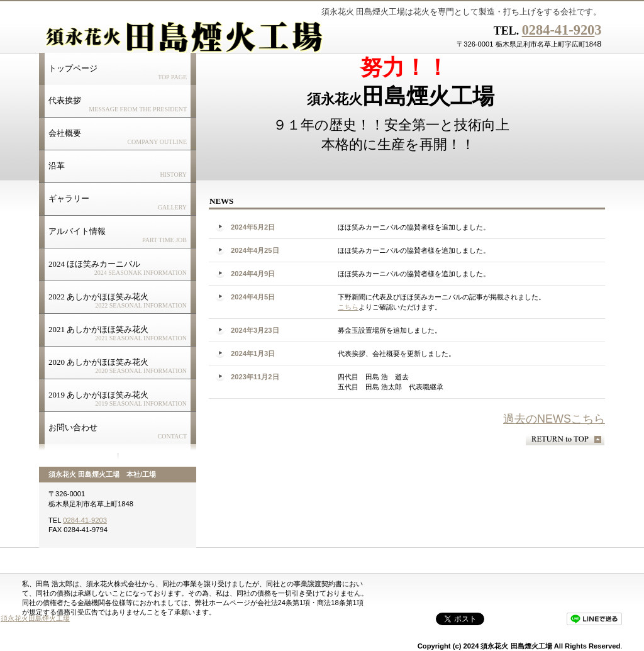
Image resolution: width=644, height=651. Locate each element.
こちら (348, 307)
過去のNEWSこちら (554, 419)
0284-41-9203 (85, 520)
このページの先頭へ (565, 439)
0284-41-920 (558, 30)
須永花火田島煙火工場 (35, 618)
